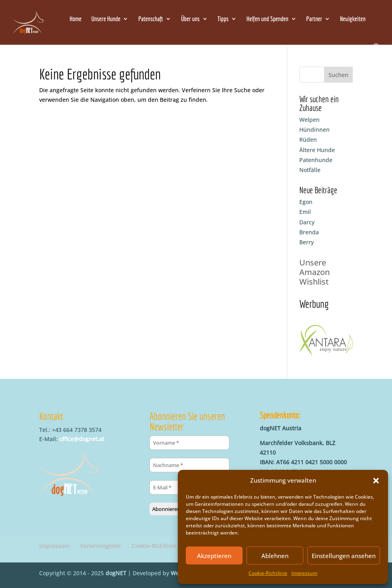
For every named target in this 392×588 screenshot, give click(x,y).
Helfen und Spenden (268, 19)
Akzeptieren (214, 556)
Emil (305, 212)
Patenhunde (316, 160)
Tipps (223, 19)
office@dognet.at (82, 439)
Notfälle (310, 170)
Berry (306, 242)
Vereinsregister (100, 546)
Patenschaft (151, 19)
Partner (314, 19)
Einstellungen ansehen (344, 556)
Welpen (309, 120)
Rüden (308, 140)
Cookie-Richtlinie (268, 573)
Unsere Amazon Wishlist (314, 272)
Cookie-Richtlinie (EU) (160, 546)
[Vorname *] (189, 443)
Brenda (309, 232)
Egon (306, 202)
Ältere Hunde (317, 150)
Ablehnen (275, 556)
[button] (376, 481)
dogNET (116, 573)
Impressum (304, 573)
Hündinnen (314, 130)
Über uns (190, 19)
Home (76, 19)
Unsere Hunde (106, 19)
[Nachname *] (189, 465)
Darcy (307, 222)
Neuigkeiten (353, 19)
